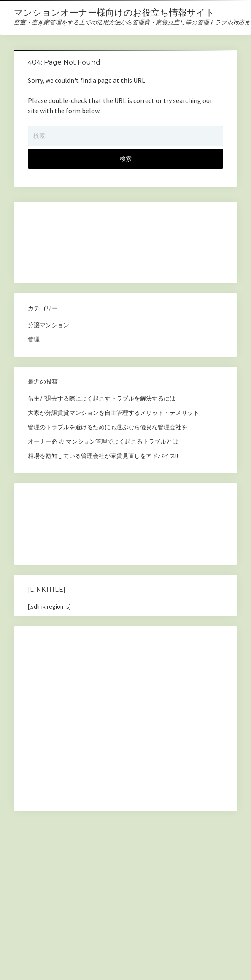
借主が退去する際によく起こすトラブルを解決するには (102, 398)
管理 (34, 339)
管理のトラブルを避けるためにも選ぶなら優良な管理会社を (108, 427)
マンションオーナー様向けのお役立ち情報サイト (114, 12)
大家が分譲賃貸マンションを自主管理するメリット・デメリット (113, 413)
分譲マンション (49, 325)
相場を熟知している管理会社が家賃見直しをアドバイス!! (103, 456)
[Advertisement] (89, 245)
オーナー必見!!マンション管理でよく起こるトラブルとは (103, 441)
